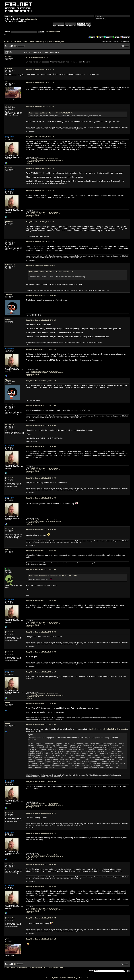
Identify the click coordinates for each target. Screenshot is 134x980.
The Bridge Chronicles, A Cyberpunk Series (44, 159)
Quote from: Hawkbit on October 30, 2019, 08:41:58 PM (51, 113)
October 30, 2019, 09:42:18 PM (40, 83)
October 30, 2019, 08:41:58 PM (40, 69)
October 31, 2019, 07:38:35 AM (40, 137)
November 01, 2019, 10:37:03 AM (41, 320)
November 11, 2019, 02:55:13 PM (41, 570)
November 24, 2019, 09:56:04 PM (41, 865)
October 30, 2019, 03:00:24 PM (37, 57)
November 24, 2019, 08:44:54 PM (41, 813)
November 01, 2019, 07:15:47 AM (41, 295)
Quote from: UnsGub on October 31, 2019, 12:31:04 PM (51, 272)
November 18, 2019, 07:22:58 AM (41, 703)
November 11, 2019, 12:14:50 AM (41, 529)
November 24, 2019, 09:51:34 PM (41, 833)
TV (46, 42)
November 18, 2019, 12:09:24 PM (41, 782)
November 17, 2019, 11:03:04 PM (41, 652)
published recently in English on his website (109, 729)
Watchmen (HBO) (58, 42)
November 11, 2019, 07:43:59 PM (41, 632)
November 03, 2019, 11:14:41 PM (41, 426)
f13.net (7, 42)
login (27, 19)
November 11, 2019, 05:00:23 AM (41, 551)
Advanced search (53, 32)
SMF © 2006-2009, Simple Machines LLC (75, 978)
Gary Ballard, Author (32, 162)
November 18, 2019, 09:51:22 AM (41, 724)
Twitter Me (29, 163)
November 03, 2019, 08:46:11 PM (41, 406)
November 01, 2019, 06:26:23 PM (41, 349)
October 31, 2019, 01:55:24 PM (40, 222)
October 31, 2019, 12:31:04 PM (40, 168)
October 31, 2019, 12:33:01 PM (40, 191)
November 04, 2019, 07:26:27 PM (41, 447)
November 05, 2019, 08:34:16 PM (41, 498)
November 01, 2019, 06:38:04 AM (41, 266)
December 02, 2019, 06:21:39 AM (41, 939)
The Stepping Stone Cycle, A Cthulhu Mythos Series (47, 160)
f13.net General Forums (19, 42)
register (34, 19)
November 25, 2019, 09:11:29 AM (41, 887)
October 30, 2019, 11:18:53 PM (40, 107)
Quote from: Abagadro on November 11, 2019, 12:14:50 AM (53, 576)
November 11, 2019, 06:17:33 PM (41, 601)
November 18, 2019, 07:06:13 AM (41, 672)
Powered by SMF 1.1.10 (54, 978)
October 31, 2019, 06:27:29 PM (40, 242)
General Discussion (36, 42)
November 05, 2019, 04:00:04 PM (41, 478)
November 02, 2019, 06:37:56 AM (41, 381)
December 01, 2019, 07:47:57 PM (41, 918)
